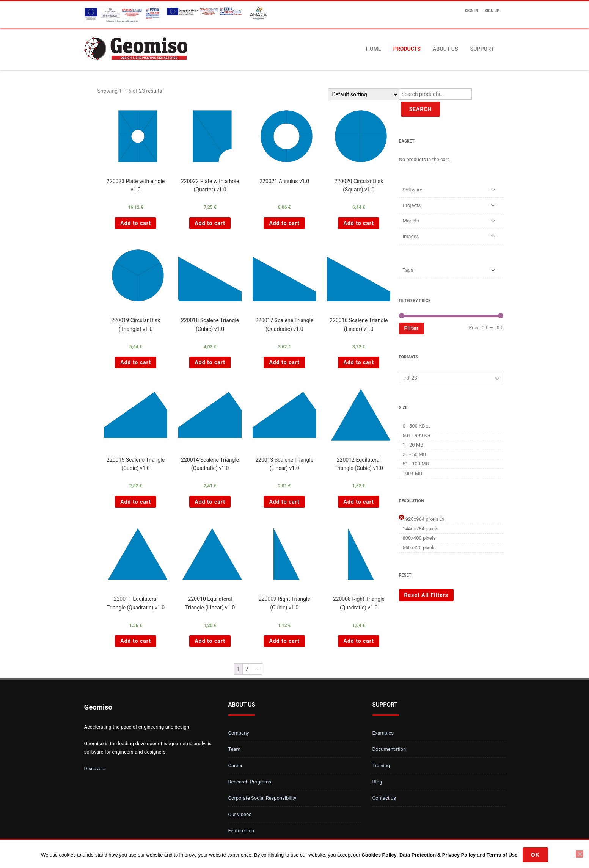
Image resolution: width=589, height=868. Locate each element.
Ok (535, 855)
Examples (383, 733)
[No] (580, 854)
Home (374, 49)
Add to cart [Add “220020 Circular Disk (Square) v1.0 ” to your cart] (359, 223)
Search (421, 109)
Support (482, 49)
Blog (377, 782)
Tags (408, 270)
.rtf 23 (410, 378)
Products (407, 49)
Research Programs (250, 782)
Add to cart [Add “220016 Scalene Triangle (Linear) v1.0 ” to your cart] (359, 362)
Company (239, 733)
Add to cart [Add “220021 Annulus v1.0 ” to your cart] (284, 223)
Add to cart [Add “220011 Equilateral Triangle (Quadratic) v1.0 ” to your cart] (136, 641)
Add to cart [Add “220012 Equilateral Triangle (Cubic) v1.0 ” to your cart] (359, 502)
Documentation (389, 749)
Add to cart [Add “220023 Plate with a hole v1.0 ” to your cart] (136, 223)
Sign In (472, 11)
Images (411, 236)
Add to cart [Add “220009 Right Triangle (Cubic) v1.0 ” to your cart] (284, 641)
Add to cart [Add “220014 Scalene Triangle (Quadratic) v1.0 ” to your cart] (210, 502)
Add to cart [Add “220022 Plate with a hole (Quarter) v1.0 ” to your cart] (210, 223)
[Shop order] (364, 94)
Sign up (492, 11)
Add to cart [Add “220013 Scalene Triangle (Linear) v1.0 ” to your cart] (284, 502)
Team (235, 749)
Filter (412, 328)
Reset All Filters (426, 595)
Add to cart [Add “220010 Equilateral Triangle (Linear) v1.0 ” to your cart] (210, 641)
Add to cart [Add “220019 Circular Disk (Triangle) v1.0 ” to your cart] (136, 362)
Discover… (95, 769)
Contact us (384, 798)
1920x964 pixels (421, 519)
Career (236, 765)
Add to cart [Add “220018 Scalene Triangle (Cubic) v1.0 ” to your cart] (210, 362)
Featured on (241, 831)
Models (411, 221)
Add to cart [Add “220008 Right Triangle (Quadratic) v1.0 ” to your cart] (359, 641)
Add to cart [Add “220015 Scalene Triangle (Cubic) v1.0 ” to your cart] (136, 502)
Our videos (240, 814)
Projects (412, 205)
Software (413, 190)
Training (381, 765)
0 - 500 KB (414, 426)
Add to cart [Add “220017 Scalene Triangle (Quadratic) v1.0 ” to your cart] (284, 362)
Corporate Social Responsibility (262, 798)
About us (445, 49)
